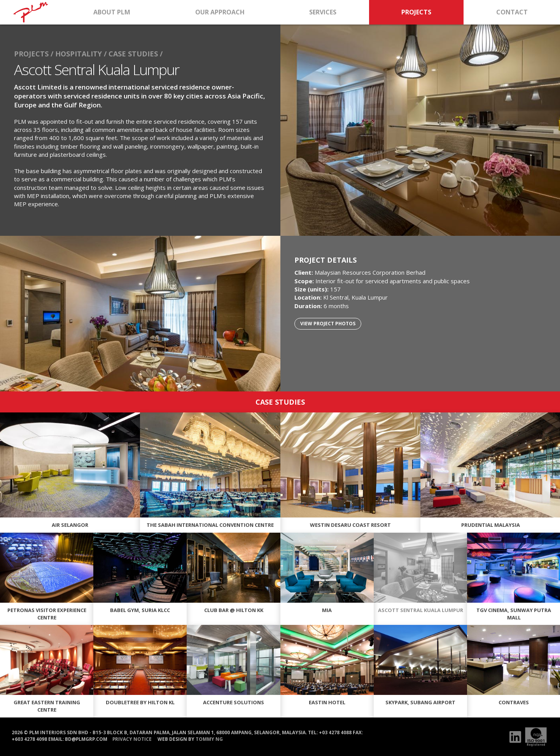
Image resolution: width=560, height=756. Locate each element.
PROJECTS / (34, 54)
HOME (31, 12)
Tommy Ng (209, 738)
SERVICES (323, 12)
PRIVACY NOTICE (132, 738)
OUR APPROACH (220, 12)
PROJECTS (416, 12)
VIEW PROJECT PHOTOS (328, 324)
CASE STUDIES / (136, 54)
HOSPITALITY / (81, 54)
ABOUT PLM (112, 12)
